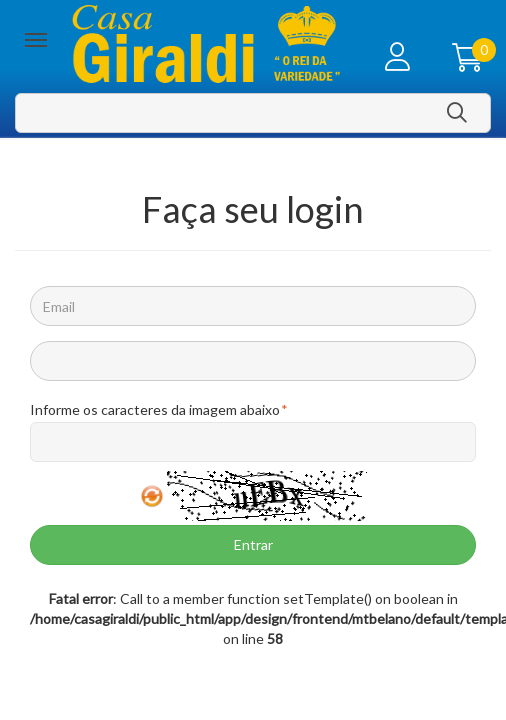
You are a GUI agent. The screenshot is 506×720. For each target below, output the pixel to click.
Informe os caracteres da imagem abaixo (155, 410)
